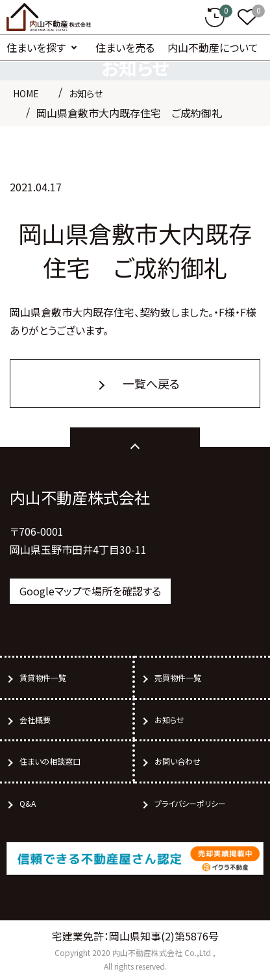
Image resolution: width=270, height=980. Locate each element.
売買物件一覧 (178, 677)
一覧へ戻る (151, 383)
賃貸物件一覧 (43, 677)
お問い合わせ (178, 761)
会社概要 (35, 720)
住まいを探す (36, 47)
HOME (26, 93)
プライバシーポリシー (190, 803)
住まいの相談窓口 (50, 761)
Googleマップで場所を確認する (90, 591)
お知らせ (86, 93)
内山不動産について (213, 47)
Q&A (28, 803)
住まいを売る (125, 47)
